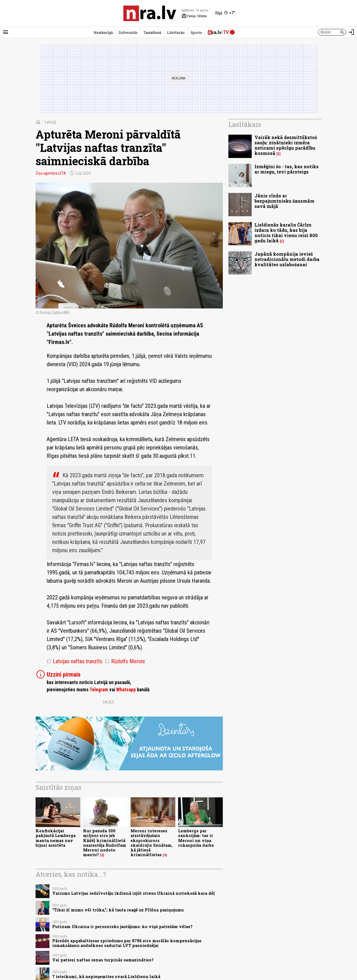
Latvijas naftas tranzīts (74, 661)
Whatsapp (126, 690)
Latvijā (50, 122)
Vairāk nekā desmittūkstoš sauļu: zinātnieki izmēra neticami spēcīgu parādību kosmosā (286, 145)
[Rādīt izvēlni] (6, 32)
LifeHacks (176, 32)
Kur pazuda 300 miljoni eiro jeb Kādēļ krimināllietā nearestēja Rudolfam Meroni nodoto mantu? (105, 843)
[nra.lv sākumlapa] (150, 13)
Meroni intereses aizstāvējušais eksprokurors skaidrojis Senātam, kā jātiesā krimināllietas (152, 843)
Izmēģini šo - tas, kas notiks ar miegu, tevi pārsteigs (287, 169)
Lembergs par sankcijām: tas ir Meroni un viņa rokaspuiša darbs (196, 838)
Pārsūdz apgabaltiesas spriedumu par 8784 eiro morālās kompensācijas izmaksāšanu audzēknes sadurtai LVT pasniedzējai (127, 943)
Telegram (99, 690)
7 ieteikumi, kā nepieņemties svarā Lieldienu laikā (106, 977)
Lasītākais (245, 124)
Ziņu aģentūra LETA (51, 173)
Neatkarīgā (103, 32)
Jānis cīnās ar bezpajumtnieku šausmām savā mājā (284, 201)
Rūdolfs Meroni (125, 661)
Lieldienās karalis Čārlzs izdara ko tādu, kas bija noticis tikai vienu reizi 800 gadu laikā (286, 233)
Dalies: (109, 702)
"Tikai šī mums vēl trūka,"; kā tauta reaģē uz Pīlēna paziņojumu (118, 910)
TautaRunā (152, 32)
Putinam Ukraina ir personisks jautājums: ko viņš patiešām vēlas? (122, 927)
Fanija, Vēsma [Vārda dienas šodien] (194, 16)
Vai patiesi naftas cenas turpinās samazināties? (103, 960)
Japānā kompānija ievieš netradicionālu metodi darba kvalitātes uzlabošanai (287, 259)
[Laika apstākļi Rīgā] (225, 13)
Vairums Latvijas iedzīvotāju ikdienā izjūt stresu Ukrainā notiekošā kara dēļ (133, 893)
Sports (196, 32)
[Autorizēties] (351, 32)
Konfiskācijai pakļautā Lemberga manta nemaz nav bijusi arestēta (56, 838)
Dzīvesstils (128, 32)
